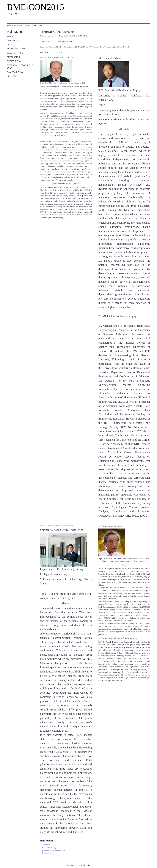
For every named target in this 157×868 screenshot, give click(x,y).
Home (20, 25)
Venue (26, 25)
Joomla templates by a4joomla (78, 865)
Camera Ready (15, 72)
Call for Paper (16, 53)
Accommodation (16, 49)
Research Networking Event (55, 850)
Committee (13, 41)
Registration (15, 61)
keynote (12, 76)
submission (13, 57)
